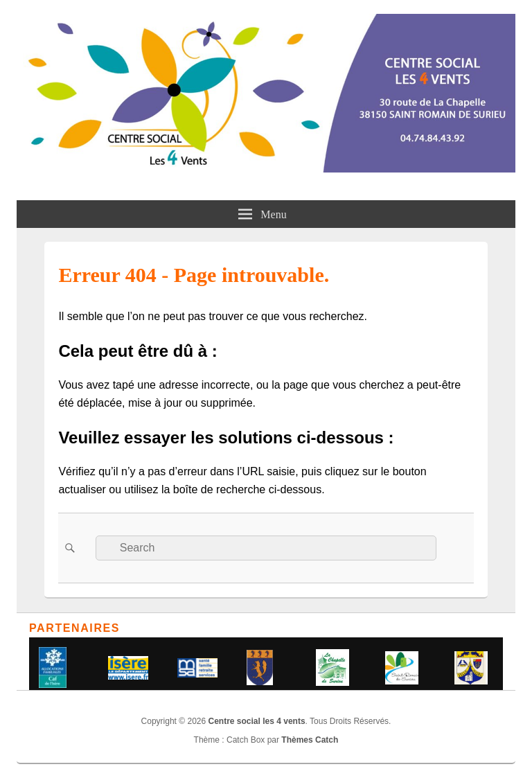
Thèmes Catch (310, 740)
